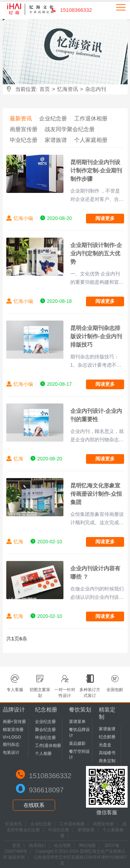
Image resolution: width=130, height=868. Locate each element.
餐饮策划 (80, 710)
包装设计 (11, 752)
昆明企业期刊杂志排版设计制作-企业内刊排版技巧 (96, 336)
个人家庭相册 (91, 140)
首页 (45, 89)
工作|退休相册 (48, 746)
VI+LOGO (12, 737)
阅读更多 (105, 218)
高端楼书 (107, 753)
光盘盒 (105, 745)
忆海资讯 (68, 89)
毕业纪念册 (24, 140)
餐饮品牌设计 (79, 733)
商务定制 (107, 761)
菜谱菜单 (77, 722)
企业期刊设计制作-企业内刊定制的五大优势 (96, 253)
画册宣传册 (24, 129)
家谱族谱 (56, 140)
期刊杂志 (11, 744)
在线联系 (34, 805)
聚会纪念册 (45, 730)
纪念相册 (46, 710)
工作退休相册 (91, 118)
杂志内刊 (96, 89)
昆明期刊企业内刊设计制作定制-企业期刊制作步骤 (96, 171)
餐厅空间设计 (79, 754)
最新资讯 (21, 118)
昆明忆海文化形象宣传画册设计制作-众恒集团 (96, 494)
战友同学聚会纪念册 (70, 129)
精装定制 (107, 713)
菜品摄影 (77, 743)
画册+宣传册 (14, 722)
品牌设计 (14, 710)
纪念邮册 (107, 737)
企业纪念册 (53, 118)
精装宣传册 (13, 730)
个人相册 (43, 754)
